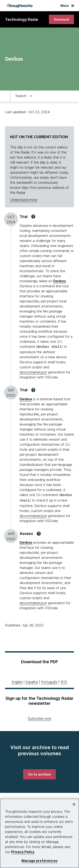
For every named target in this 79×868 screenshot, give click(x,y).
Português (49, 681)
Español (32, 681)
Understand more (24, 200)
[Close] (74, 804)
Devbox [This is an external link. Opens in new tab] (60, 281)
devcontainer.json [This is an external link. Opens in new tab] (33, 372)
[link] (61, 19)
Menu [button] (67, 6)
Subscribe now (39, 717)
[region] (39, 833)
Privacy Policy (23, 852)
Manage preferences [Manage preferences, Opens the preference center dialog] (39, 861)
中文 (64, 681)
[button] (33, 217)
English (17, 681)
